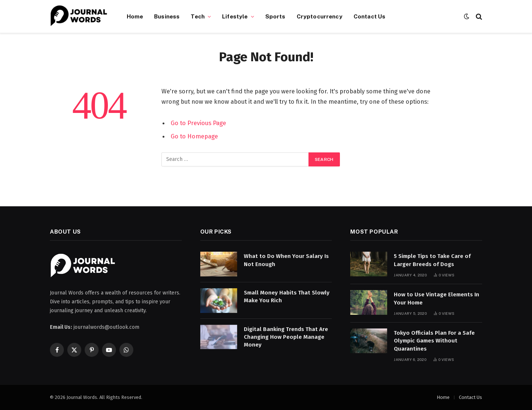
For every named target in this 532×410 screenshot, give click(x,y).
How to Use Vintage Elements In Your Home (436, 298)
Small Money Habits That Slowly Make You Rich (287, 297)
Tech (198, 16)
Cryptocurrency (320, 16)
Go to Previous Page (198, 123)
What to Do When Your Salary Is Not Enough (286, 260)
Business (167, 16)
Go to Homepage (194, 136)
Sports (275, 16)
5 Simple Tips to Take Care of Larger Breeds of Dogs (432, 260)
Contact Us (370, 16)
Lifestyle (235, 16)
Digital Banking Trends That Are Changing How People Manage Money (286, 337)
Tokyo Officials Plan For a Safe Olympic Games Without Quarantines (434, 341)
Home (135, 16)
